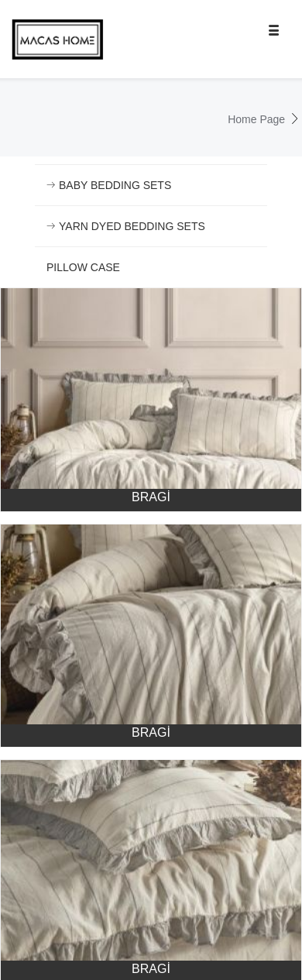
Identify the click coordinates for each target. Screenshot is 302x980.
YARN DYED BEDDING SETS (126, 226)
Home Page (256, 119)
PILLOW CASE (83, 267)
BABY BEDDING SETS (109, 185)
